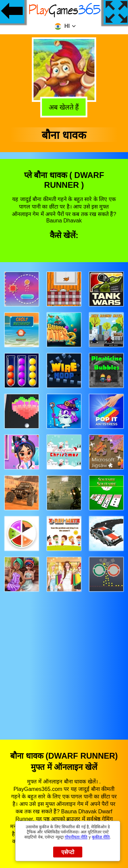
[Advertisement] (64, 659)
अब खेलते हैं (65, 108)
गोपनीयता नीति (76, 837)
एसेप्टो (68, 852)
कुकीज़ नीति (101, 837)
